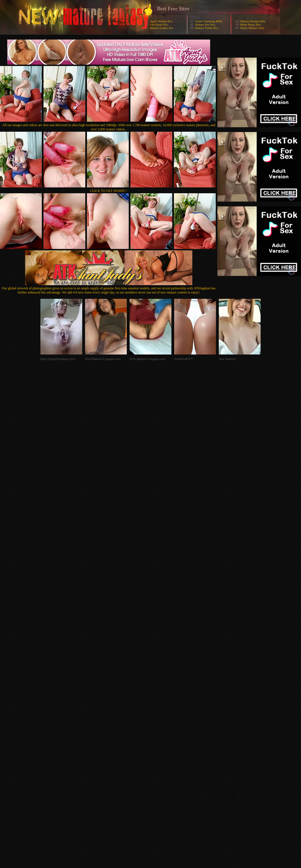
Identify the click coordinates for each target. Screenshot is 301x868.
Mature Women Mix (253, 21)
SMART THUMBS (160, 757)
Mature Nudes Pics (207, 28)
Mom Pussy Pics (250, 25)
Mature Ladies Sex (162, 28)
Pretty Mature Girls (252, 28)
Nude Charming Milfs (209, 21)
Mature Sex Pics (205, 25)
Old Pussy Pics (159, 25)
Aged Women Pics (161, 21)
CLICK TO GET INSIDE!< (109, 191)
